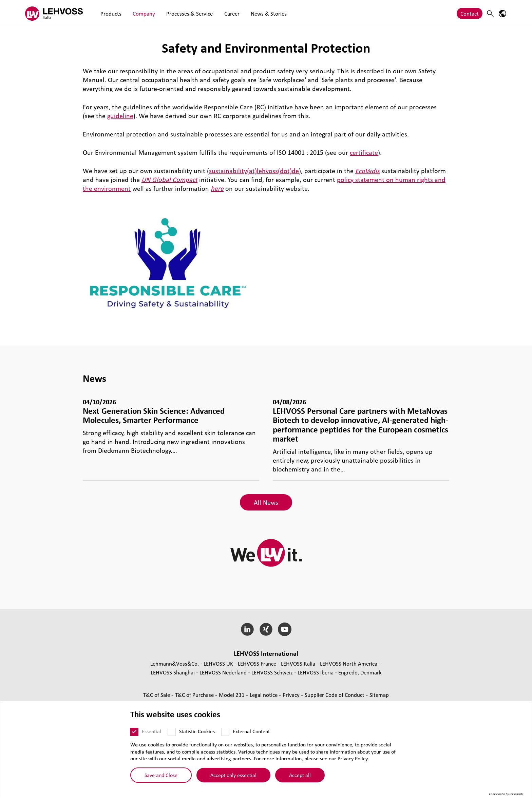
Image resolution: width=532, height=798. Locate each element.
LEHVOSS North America (349, 663)
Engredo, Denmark (360, 672)
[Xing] (266, 629)
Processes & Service (180, 13)
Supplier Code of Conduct (335, 695)
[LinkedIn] (248, 629)
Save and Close (161, 775)
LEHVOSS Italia (298, 663)
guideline (120, 116)
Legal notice (264, 695)
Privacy (292, 695)
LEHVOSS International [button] (266, 653)
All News (266, 502)
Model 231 (232, 695)
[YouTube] (284, 629)
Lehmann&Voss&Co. (175, 663)
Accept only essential (233, 775)
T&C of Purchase (195, 695)
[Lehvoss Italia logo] (54, 13)
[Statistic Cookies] (172, 732)
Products (109, 13)
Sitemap (379, 695)
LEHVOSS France (257, 663)
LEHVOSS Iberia (316, 672)
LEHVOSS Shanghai (173, 672)
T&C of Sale (157, 695)
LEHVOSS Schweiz (272, 672)
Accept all (300, 775)
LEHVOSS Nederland (223, 672)
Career (218, 13)
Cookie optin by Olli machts (506, 794)
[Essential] (134, 732)
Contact (470, 13)
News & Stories (251, 13)
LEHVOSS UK (218, 663)
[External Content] (225, 732)
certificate (364, 152)
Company (138, 13)
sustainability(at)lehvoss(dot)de (254, 171)
